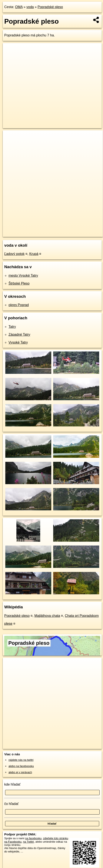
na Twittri (28, 842)
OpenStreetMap (34, 230)
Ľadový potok (14, 254)
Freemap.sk (56, 230)
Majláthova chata (47, 616)
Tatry (12, 327)
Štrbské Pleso (19, 283)
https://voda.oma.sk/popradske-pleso (24, 233)
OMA (19, 7)
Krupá (34, 254)
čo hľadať (11, 804)
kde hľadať (12, 784)
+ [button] (10, 138)
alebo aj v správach (20, 772)
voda (30, 7)
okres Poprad (19, 305)
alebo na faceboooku (21, 766)
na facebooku (33, 838)
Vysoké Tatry (18, 342)
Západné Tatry (19, 335)
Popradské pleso (50, 7)
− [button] (10, 144)
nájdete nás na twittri (21, 760)
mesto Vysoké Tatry (23, 276)
